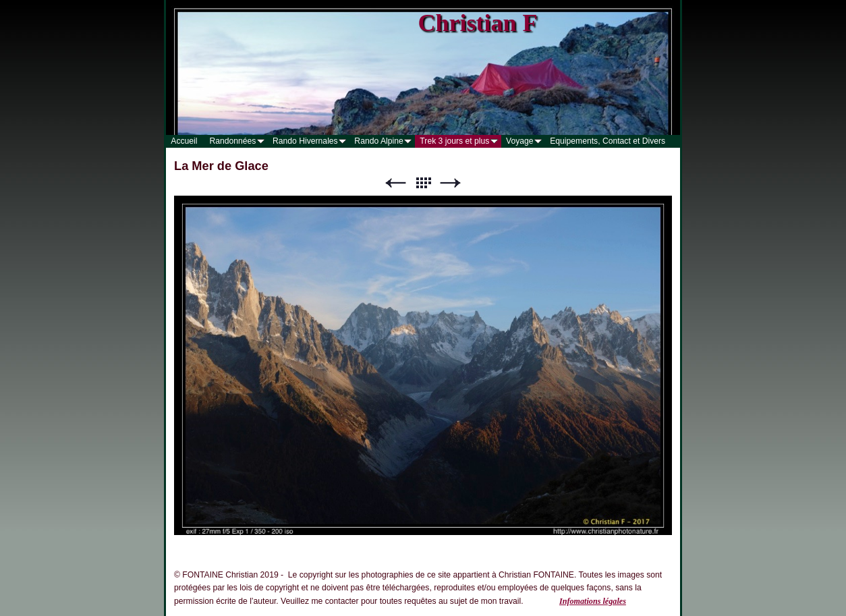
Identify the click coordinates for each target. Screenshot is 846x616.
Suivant (451, 183)
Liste (423, 183)
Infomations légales (593, 601)
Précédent (395, 183)
